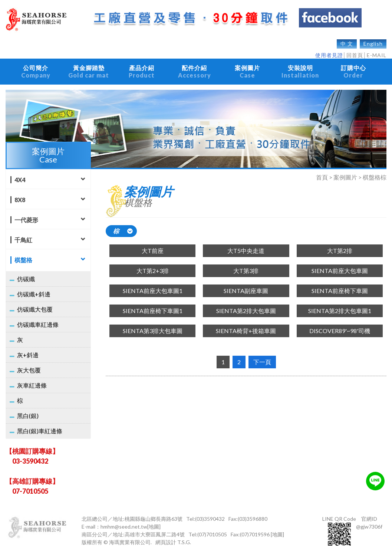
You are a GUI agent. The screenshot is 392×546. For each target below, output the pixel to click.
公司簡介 (36, 68)
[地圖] (154, 519)
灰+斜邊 (28, 347)
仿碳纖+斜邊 (34, 287)
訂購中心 (353, 68)
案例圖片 (248, 68)
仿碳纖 (26, 271)
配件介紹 (195, 68)
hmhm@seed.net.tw (124, 519)
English (373, 40)
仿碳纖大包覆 (35, 302)
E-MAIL (377, 51)
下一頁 (262, 354)
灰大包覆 (29, 363)
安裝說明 (301, 68)
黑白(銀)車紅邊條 (40, 423)
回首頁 (355, 51)
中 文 (347, 40)
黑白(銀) (28, 408)
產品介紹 (141, 68)
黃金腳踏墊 (89, 68)
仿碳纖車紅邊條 (38, 317)
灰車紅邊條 (32, 378)
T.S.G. (184, 535)
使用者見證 (329, 51)
